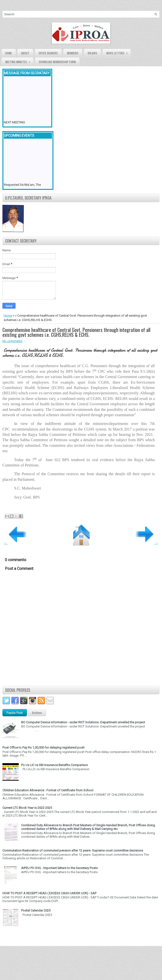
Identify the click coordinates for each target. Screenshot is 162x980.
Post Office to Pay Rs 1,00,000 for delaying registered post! (43, 748)
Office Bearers (48, 53)
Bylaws (92, 53)
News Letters (119, 52)
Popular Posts (15, 713)
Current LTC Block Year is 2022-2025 (27, 808)
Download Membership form (57, 62)
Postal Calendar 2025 (36, 910)
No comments (12, 341)
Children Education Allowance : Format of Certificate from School (48, 790)
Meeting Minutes (19, 61)
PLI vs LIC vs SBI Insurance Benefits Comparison (55, 765)
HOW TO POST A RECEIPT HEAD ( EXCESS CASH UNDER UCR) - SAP (49, 893)
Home (9, 53)
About (25, 53)
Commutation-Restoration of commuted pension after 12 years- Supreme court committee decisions (73, 850)
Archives (37, 713)
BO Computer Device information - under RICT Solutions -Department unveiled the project (83, 722)
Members (73, 53)
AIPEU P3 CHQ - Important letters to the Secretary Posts (59, 868)
